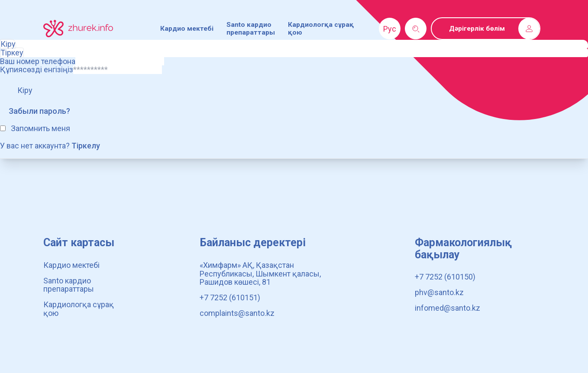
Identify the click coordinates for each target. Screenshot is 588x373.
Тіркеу (12, 53)
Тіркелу (86, 146)
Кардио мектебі (187, 29)
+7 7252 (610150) (445, 277)
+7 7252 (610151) (230, 297)
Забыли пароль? (39, 111)
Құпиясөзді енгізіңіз (37, 69)
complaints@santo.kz (237, 313)
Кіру (8, 44)
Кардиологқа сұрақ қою (79, 309)
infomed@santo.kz (447, 308)
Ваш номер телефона (38, 61)
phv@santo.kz (439, 292)
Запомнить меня (40, 128)
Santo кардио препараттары (251, 29)
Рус (390, 29)
